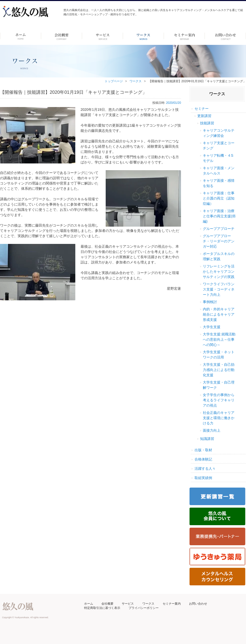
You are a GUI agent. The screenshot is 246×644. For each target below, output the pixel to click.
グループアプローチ (219, 229)
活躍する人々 (205, 469)
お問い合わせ (198, 604)
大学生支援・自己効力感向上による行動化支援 (219, 370)
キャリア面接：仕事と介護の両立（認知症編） (219, 198)
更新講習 (204, 116)
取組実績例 (203, 478)
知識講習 (207, 439)
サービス (128, 604)
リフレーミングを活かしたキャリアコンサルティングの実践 (219, 271)
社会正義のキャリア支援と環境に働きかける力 (219, 418)
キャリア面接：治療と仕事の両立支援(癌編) (219, 216)
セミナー (202, 109)
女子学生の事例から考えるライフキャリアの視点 (219, 400)
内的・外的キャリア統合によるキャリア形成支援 (219, 314)
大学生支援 (212, 327)
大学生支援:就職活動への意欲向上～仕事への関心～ (219, 339)
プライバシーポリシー (144, 608)
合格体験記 (203, 459)
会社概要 (107, 604)
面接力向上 (212, 430)
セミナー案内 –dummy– (184, 36)
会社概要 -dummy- (62, 36)
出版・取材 (203, 450)
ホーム (20, 36)
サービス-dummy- (103, 36)
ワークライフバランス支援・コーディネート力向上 (219, 289)
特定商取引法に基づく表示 (102, 608)
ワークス (143, 36)
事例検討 (210, 302)
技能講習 (207, 123)
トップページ (114, 81)
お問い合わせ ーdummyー (225, 36)
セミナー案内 (172, 604)
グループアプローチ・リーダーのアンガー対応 (219, 241)
